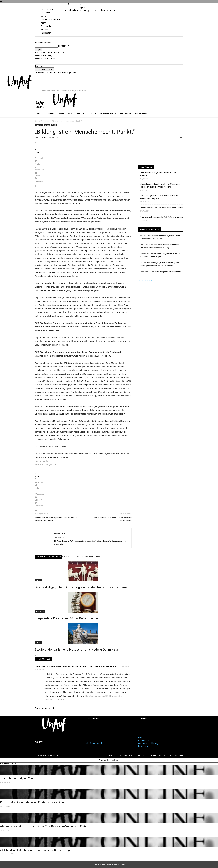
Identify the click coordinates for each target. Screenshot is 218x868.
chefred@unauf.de (95, 743)
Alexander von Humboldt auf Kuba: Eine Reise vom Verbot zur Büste (43, 826)
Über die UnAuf (48, 9)
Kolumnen (126, 113)
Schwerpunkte (108, 113)
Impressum (143, 746)
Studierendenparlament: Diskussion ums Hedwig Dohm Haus (77, 649)
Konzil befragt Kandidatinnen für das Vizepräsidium (33, 802)
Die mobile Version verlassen (109, 864)
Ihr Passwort (63, 46)
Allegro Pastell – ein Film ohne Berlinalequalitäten (161, 208)
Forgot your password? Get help (49, 52)
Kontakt (142, 737)
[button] (69, 4)
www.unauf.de (41, 461)
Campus (51, 113)
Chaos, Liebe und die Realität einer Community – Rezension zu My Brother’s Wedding (161, 185)
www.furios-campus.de (45, 465)
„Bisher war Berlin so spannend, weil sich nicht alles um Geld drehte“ (56, 519)
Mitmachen (141, 113)
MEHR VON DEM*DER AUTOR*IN (81, 557)
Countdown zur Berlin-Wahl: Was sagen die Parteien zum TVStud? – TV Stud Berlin (76, 666)
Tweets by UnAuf (146, 281)
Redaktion (43, 137)
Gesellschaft (66, 113)
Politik (81, 113)
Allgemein (45, 121)
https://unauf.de (59, 537)
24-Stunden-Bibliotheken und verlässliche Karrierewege (113, 519)
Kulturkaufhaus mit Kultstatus (168, 272)
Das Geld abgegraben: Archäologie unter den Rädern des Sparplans (81, 587)
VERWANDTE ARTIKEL (48, 557)
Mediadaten (144, 740)
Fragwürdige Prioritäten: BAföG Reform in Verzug (69, 618)
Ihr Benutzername (43, 43)
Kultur (92, 113)
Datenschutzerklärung (148, 743)
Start (37, 121)
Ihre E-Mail (40, 66)
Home (40, 113)
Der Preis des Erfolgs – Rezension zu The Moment (158, 174)
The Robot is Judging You (16, 778)
